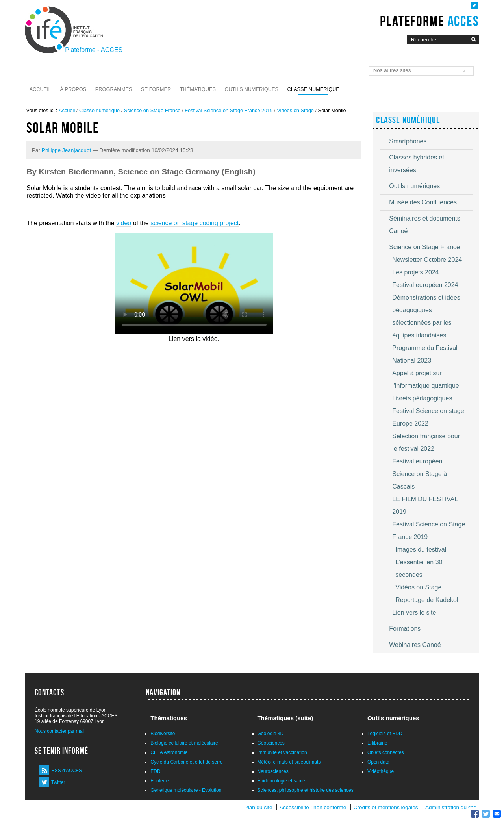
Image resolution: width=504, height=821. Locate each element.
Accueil (40, 89)
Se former (156, 89)
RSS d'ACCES (67, 771)
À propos (73, 89)
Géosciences (271, 743)
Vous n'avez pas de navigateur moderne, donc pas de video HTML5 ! (194, 283)
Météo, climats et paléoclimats (289, 762)
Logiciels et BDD (385, 734)
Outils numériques (252, 89)
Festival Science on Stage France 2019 (229, 110)
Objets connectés (386, 752)
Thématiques (198, 89)
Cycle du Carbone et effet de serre (186, 762)
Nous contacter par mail (60, 731)
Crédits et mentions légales (386, 807)
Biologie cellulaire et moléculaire (184, 743)
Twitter (58, 782)
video (124, 223)
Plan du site (258, 807)
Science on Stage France (152, 110)
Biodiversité (163, 734)
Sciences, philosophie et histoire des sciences (306, 790)
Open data (378, 762)
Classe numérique (313, 89)
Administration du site (451, 807)
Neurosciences (273, 771)
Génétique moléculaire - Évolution (186, 790)
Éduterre (159, 781)
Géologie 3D (271, 734)
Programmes (114, 89)
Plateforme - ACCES (94, 50)
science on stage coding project (195, 223)
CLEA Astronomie (169, 752)
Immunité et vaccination (282, 752)
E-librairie (377, 743)
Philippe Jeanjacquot (66, 150)
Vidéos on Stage (295, 110)
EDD (155, 771)
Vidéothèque (381, 771)
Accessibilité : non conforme (313, 807)
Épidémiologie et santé (281, 781)
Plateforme (429, 21)
